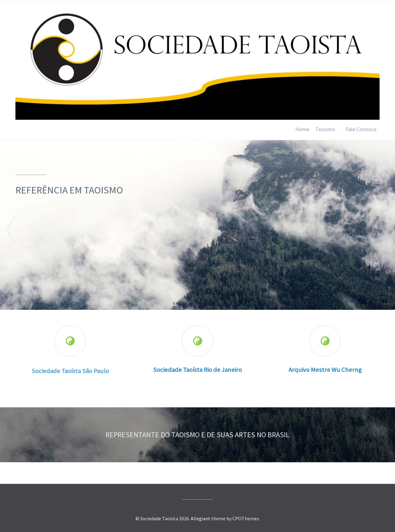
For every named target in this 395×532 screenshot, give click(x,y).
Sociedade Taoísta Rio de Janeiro (197, 370)
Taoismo (325, 129)
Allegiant (201, 518)
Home (302, 129)
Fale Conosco (361, 129)
